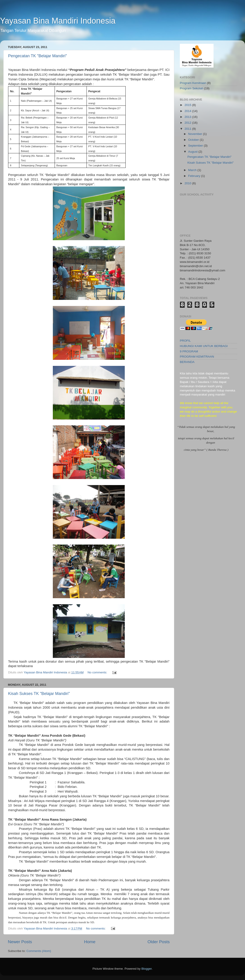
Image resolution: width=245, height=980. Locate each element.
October (194, 140)
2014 (188, 111)
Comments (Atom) (39, 951)
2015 (188, 105)
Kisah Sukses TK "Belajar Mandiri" (39, 694)
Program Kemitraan (193, 83)
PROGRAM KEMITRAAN (197, 357)
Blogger (147, 969)
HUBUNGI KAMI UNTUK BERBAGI (204, 346)
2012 (188, 123)
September (196, 146)
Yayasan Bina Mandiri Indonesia (58, 21)
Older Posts (159, 942)
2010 (188, 183)
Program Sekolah (192, 88)
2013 (188, 117)
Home (90, 942)
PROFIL (185, 341)
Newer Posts (20, 942)
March (193, 170)
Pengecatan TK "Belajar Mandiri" (38, 56)
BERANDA (187, 362)
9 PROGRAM (189, 351)
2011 (188, 129)
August (193, 152)
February (195, 176)
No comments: (98, 672)
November (196, 134)
